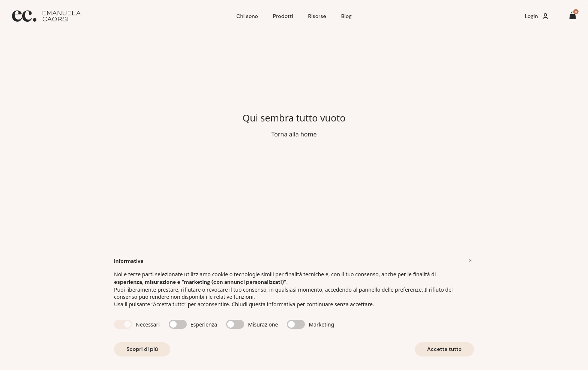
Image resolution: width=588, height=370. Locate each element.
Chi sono (247, 16)
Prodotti (283, 16)
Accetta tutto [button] (444, 349)
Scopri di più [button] (142, 349)
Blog (346, 16)
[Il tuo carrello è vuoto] (573, 16)
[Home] (121, 16)
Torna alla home (294, 134)
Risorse (317, 16)
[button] (470, 261)
